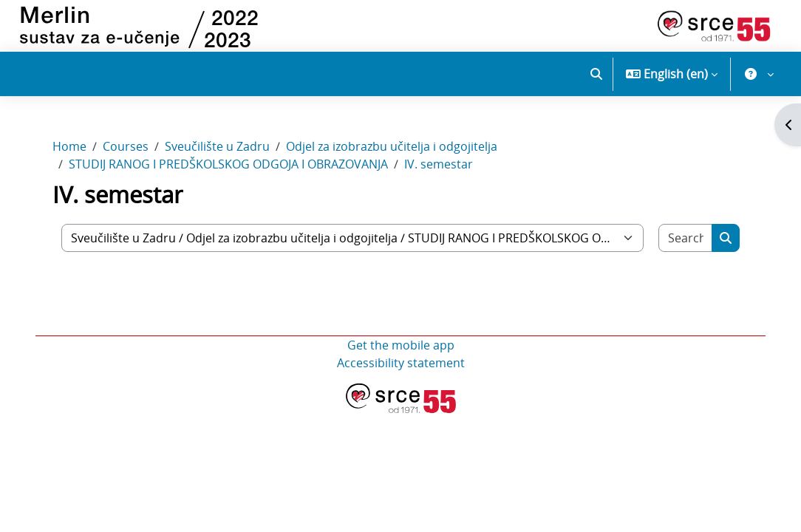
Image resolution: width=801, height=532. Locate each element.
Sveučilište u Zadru (217, 146)
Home (69, 146)
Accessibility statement (401, 363)
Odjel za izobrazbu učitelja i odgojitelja (392, 146)
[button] (596, 74)
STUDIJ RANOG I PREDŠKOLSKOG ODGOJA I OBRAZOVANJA (228, 164)
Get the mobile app (401, 345)
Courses (126, 146)
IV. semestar (439, 164)
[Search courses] (686, 238)
